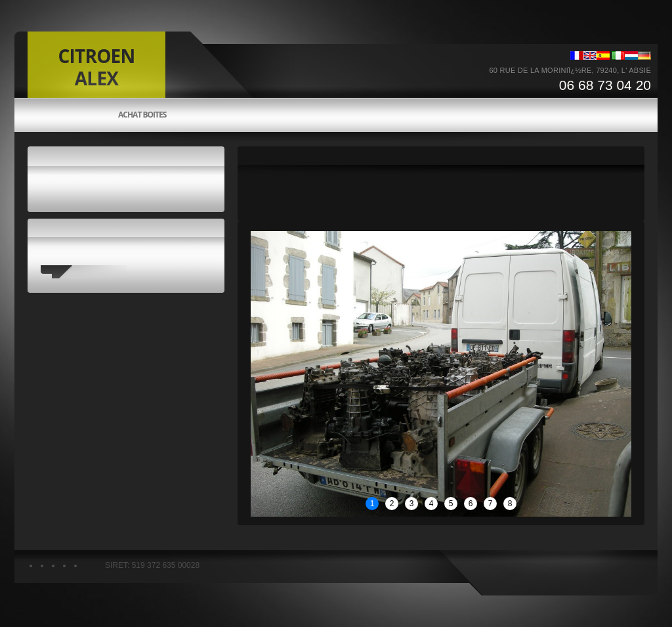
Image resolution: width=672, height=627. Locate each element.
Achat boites (142, 115)
